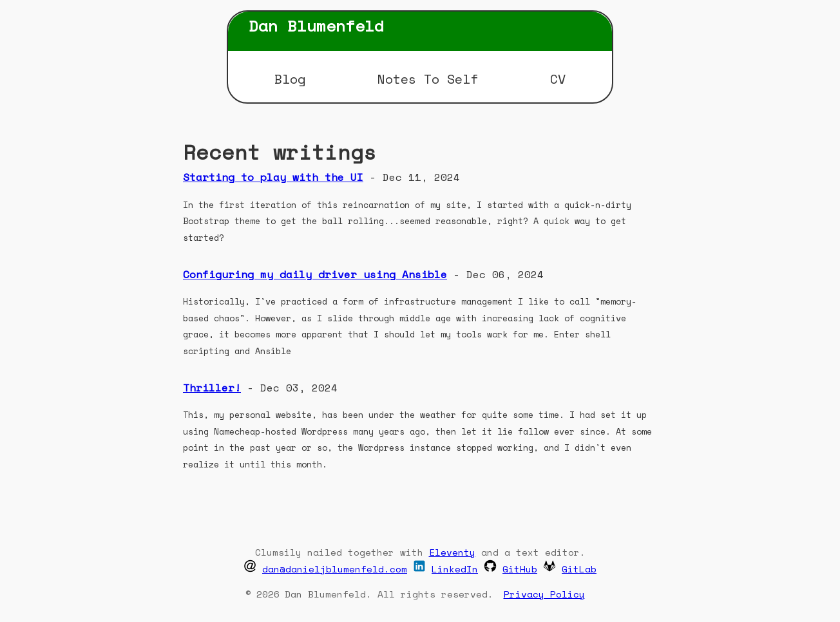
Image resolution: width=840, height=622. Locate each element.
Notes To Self (428, 79)
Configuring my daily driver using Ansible (315, 274)
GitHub (520, 569)
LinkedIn (455, 569)
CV (558, 79)
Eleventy (452, 552)
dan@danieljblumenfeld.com (335, 569)
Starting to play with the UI (273, 177)
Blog (290, 79)
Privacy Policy (544, 594)
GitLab (579, 569)
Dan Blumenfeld (316, 26)
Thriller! (212, 388)
